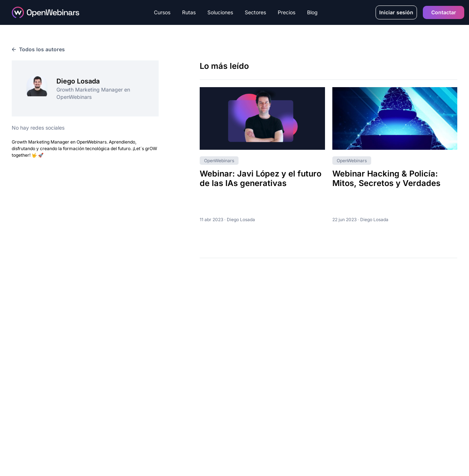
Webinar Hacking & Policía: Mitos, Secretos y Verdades (386, 178)
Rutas (189, 12)
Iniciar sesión (396, 12)
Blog (312, 12)
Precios (287, 12)
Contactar (444, 12)
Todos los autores (38, 49)
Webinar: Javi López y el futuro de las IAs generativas (261, 178)
